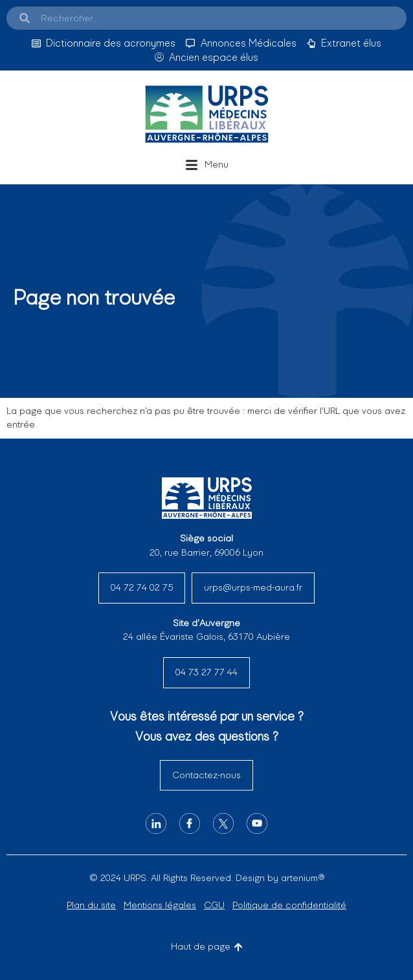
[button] (207, 165)
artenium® (303, 878)
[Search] (25, 18)
